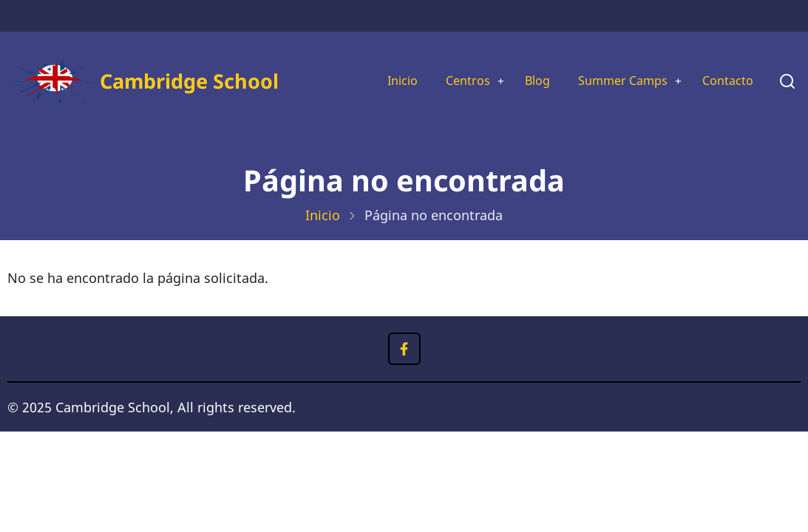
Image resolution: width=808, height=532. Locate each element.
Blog (519, 81)
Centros (444, 81)
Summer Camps (611, 81)
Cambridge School (189, 81)
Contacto (725, 81)
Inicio (374, 81)
